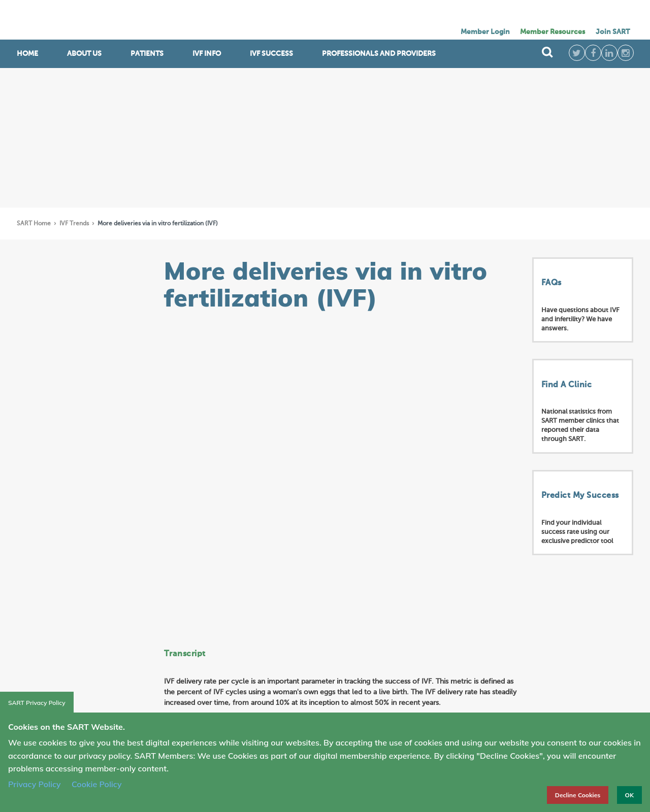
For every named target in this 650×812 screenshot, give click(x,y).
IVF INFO (207, 54)
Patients (147, 54)
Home (27, 54)
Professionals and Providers (379, 54)
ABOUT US (84, 54)
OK (629, 795)
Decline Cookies (578, 795)
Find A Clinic (567, 385)
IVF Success (271, 54)
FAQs (551, 283)
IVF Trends (75, 224)
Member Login (485, 32)
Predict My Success (580, 496)
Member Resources (552, 32)
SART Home (35, 224)
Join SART (613, 32)
